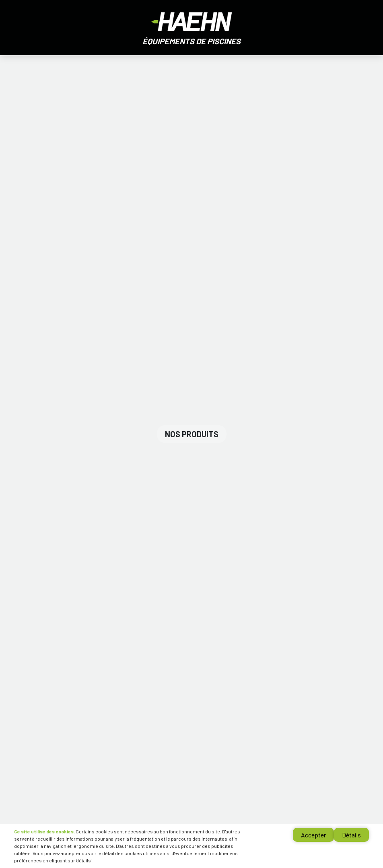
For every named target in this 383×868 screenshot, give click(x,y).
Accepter (313, 835)
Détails (351, 835)
